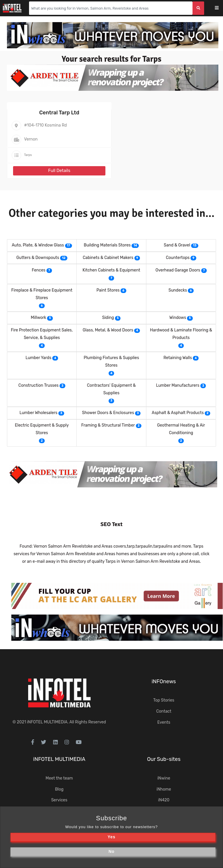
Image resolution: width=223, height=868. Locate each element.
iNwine (164, 778)
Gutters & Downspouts (38, 258)
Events (164, 722)
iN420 (164, 800)
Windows (178, 318)
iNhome (164, 789)
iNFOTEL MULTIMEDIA (47, 722)
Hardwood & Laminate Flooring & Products (181, 334)
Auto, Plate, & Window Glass (38, 245)
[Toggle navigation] (221, 8)
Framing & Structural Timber (108, 425)
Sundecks (178, 290)
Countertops (178, 258)
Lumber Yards (38, 358)
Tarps (28, 155)
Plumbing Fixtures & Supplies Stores (111, 362)
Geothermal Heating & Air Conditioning (181, 429)
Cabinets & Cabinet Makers (108, 258)
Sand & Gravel (177, 245)
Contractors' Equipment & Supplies (111, 389)
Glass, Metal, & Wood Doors (108, 330)
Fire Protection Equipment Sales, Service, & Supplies (42, 334)
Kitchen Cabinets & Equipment (111, 270)
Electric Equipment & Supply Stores (42, 429)
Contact (164, 711)
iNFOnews (164, 681)
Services (59, 800)
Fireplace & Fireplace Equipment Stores (42, 294)
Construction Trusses (38, 385)
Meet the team (59, 778)
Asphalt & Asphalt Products (178, 413)
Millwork (38, 318)
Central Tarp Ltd (59, 113)
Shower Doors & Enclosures (108, 413)
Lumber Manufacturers (178, 385)
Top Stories (164, 700)
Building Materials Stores (107, 245)
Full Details (59, 171)
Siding (108, 318)
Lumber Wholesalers (38, 413)
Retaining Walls (178, 358)
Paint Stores (108, 290)
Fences (38, 270)
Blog (59, 789)
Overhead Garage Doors (178, 270)
